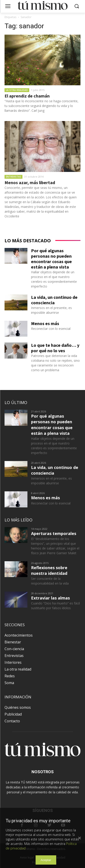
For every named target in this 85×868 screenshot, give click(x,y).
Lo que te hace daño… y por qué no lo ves (55, 348)
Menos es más (45, 323)
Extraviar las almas (50, 598)
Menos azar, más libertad (30, 182)
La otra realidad (17, 90)
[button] (76, 6)
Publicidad (13, 714)
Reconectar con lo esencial (51, 329)
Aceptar (46, 860)
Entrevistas (13, 177)
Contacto (12, 721)
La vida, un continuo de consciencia (54, 300)
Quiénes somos (18, 707)
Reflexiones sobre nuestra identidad (49, 570)
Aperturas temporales (54, 533)
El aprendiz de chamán (27, 96)
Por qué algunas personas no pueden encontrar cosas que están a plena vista (51, 259)
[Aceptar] (79, 838)
